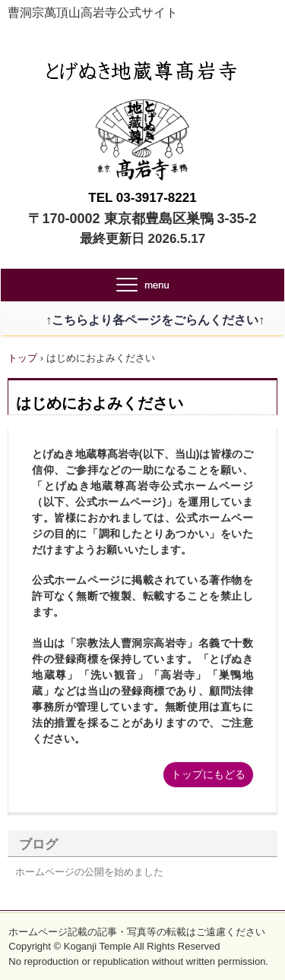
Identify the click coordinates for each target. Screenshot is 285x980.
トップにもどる (208, 774)
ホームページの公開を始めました (89, 872)
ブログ (38, 845)
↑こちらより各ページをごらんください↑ (143, 320)
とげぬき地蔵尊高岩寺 (142, 67)
